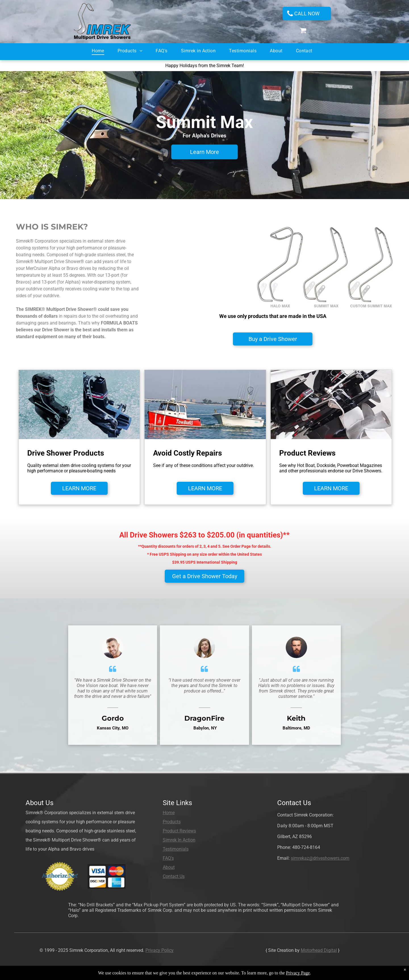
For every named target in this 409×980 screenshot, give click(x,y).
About (169, 867)
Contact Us (174, 876)
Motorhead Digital (319, 950)
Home (169, 813)
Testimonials (176, 849)
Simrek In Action (179, 840)
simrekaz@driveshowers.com (320, 858)
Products (172, 822)
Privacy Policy (159, 950)
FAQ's (168, 858)
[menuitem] (100, 49)
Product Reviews (179, 831)
